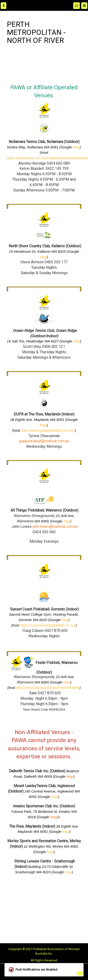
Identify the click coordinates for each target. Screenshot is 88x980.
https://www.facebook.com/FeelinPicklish (48, 688)
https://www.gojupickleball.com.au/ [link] (48, 430)
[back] (4, 6)
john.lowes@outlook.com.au (55, 527)
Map (76, 147)
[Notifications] (77, 6)
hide (80, 973)
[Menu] (84, 6)
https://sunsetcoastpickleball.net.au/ (48, 625)
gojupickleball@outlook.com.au (44, 441)
